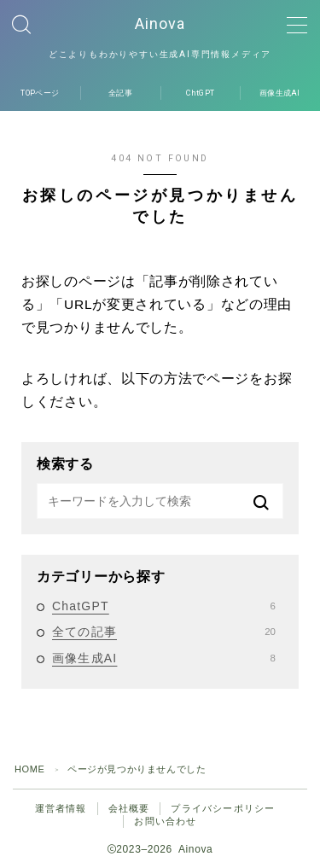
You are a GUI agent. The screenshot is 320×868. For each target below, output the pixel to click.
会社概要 (129, 808)
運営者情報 (61, 808)
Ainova (160, 24)
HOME (29, 769)
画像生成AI (164, 658)
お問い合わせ (165, 821)
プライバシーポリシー (223, 808)
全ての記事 (164, 632)
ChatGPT (164, 606)
